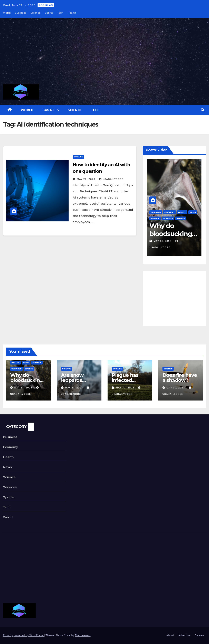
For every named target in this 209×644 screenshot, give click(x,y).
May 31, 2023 (163, 241)
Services (168, 218)
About (170, 635)
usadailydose (111, 179)
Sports (49, 13)
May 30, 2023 (125, 388)
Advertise (184, 635)
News (26, 363)
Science (35, 13)
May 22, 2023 (86, 179)
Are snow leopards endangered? (77, 380)
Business (21, 13)
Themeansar (83, 635)
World (7, 13)
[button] (203, 110)
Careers (199, 635)
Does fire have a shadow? (180, 378)
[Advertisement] (104, 53)
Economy (170, 212)
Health (72, 13)
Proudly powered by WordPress (24, 635)
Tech (60, 13)
